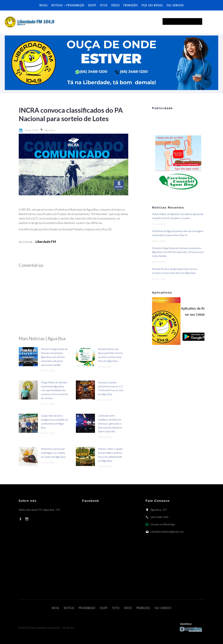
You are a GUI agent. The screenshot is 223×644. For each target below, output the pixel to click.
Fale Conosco (175, 5)
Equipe (92, 5)
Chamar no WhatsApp (163, 524)
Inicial (43, 5)
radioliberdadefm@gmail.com (167, 532)
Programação (75, 5)
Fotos (104, 5)
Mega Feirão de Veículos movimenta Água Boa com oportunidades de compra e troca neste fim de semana (55, 390)
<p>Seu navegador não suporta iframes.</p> (188, 21)
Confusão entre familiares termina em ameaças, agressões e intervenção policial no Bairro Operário (110, 423)
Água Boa (50, 130)
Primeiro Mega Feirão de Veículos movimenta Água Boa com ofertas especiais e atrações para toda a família (54, 357)
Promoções (131, 5)
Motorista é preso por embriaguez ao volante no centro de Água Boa (53, 453)
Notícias (57, 5)
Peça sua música (152, 5)
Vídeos (116, 5)
